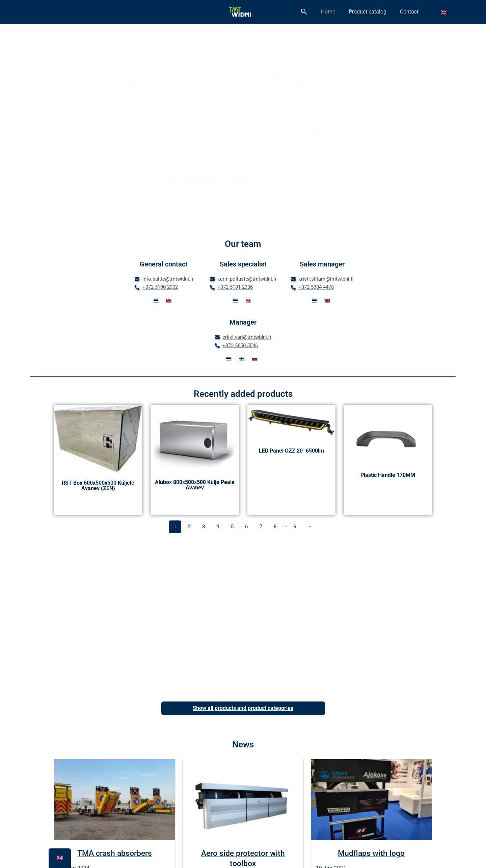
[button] (332, 12)
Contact (414, 12)
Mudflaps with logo (371, 853)
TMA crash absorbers (115, 853)
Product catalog (382, 12)
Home (352, 12)
